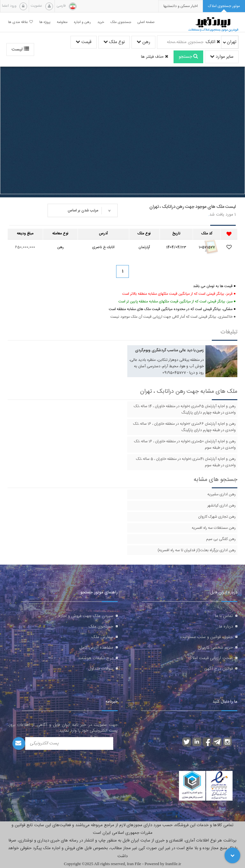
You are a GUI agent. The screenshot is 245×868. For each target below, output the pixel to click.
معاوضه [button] (62, 22)
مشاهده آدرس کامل (96, 648)
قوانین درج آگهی (219, 669)
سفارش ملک (102, 637)
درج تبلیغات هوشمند (96, 658)
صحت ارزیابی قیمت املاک (211, 658)
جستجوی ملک (101, 627)
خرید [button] (101, 22)
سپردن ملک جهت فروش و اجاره (86, 616)
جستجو (188, 57)
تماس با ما (224, 616)
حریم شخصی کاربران (215, 648)
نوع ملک (114, 42)
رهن (143, 42)
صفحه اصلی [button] (146, 22)
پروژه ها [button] (45, 22)
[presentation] (181, 6)
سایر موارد (222, 57)
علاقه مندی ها (20, 22)
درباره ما (226, 627)
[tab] (224, 6)
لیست (20, 49)
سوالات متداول (101, 669)
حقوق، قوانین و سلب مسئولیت (207, 637)
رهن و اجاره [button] (82, 22)
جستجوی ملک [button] (121, 22)
